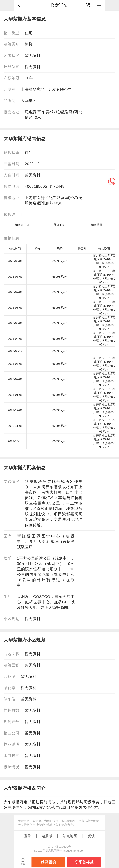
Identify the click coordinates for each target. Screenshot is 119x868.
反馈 (91, 836)
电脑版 (47, 836)
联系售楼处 (84, 862)
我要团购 (48, 862)
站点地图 (70, 836)
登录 (28, 836)
